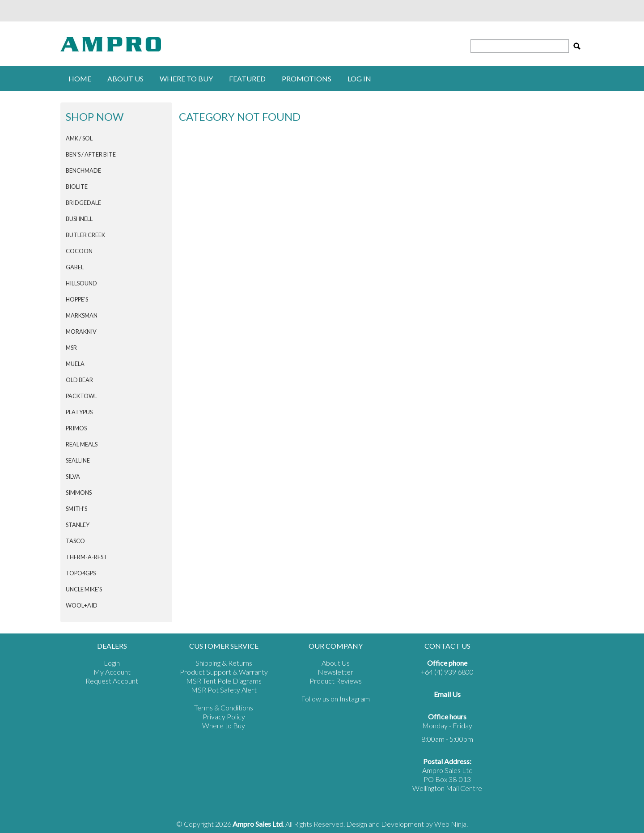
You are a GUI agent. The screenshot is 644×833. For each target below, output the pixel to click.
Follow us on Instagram (335, 699)
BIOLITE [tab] (77, 187)
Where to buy (186, 79)
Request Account (112, 681)
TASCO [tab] (75, 541)
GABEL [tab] (75, 267)
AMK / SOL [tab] (79, 138)
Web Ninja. (451, 824)
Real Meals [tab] (82, 444)
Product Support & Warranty (224, 672)
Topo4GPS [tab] (81, 573)
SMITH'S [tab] (76, 509)
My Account (112, 672)
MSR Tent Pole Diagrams (224, 681)
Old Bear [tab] (79, 380)
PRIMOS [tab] (76, 428)
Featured (247, 79)
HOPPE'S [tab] (77, 299)
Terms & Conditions (224, 708)
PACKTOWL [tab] (81, 396)
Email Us (447, 694)
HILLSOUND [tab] (81, 283)
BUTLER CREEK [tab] (85, 235)
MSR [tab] (71, 348)
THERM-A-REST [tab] (87, 557)
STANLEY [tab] (78, 525)
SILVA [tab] (73, 476)
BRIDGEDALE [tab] (83, 203)
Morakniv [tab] (81, 331)
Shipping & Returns (224, 663)
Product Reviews (336, 681)
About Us (125, 79)
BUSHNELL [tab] (79, 219)
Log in (359, 79)
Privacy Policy (224, 716)
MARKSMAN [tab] (82, 315)
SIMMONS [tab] (79, 493)
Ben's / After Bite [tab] (91, 154)
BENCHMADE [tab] (83, 170)
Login (112, 663)
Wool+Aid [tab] (82, 605)
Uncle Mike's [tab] (84, 589)
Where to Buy (224, 725)
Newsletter (335, 672)
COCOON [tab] (79, 251)
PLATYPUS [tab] (79, 412)
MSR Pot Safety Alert (224, 690)
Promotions (307, 79)
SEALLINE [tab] (78, 460)
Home (80, 79)
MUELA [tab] (75, 364)
